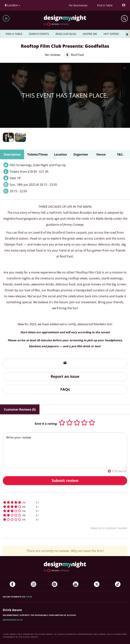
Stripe (29, 597)
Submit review (65, 481)
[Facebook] (12, 584)
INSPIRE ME (90, 34)
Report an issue (65, 376)
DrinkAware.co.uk (13, 620)
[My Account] (123, 5)
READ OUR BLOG (66, 34)
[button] (65, 502)
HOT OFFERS (111, 34)
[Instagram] (34, 584)
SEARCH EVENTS (39, 34)
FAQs (65, 389)
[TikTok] (118, 584)
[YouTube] (76, 584)
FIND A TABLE (14, 34)
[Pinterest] (55, 584)
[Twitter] (97, 584)
